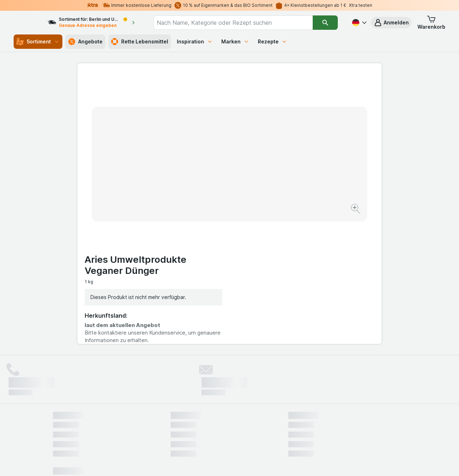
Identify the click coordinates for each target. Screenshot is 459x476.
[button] (391, 23)
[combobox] (240, 23)
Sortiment (38, 42)
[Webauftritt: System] (193, 462)
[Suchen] (325, 23)
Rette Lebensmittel (140, 42)
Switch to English (243, 432)
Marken (235, 41)
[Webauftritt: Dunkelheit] (262, 462)
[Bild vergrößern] (204, 187)
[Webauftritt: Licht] (226, 462)
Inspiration (195, 41)
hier (173, 414)
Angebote (85, 42)
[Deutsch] (359, 23)
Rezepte (273, 41)
